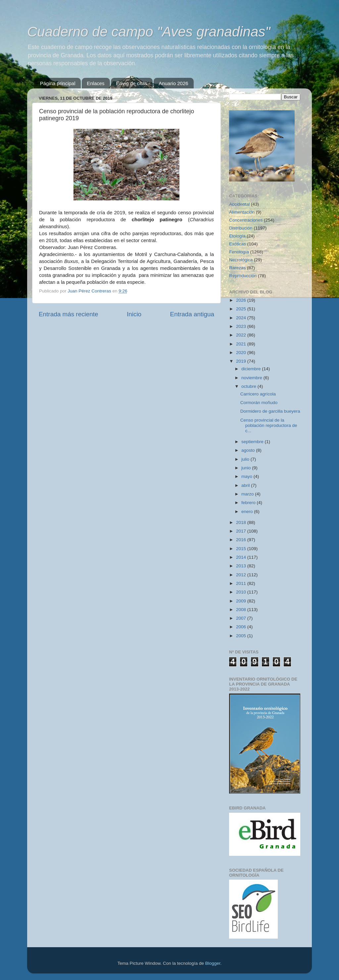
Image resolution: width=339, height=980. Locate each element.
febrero (249, 503)
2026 (242, 300)
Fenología (239, 252)
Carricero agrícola (258, 394)
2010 (242, 592)
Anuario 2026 (173, 83)
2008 (242, 610)
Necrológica (241, 260)
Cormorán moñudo (259, 403)
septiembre (253, 442)
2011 (242, 583)
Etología (237, 236)
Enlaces (96, 83)
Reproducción (243, 276)
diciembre (252, 369)
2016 (242, 540)
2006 (242, 627)
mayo (247, 476)
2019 (242, 361)
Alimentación (242, 212)
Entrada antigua (192, 314)
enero (248, 512)
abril (246, 485)
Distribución (241, 228)
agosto (249, 450)
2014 (242, 557)
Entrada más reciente (69, 314)
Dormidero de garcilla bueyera (270, 411)
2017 (242, 531)
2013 (242, 566)
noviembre (252, 378)
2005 (242, 636)
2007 (242, 618)
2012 (242, 575)
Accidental (239, 204)
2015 (242, 549)
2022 (242, 335)
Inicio (134, 314)
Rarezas (237, 268)
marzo (248, 494)
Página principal (58, 83)
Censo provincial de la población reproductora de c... (269, 425)
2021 (242, 344)
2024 (242, 318)
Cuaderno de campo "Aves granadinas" (149, 32)
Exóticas (238, 244)
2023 (242, 326)
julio (246, 459)
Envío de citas (131, 83)
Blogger (213, 963)
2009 (242, 601)
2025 (242, 309)
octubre (249, 386)
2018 (242, 522)
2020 (242, 353)
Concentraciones (246, 220)
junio (247, 468)
